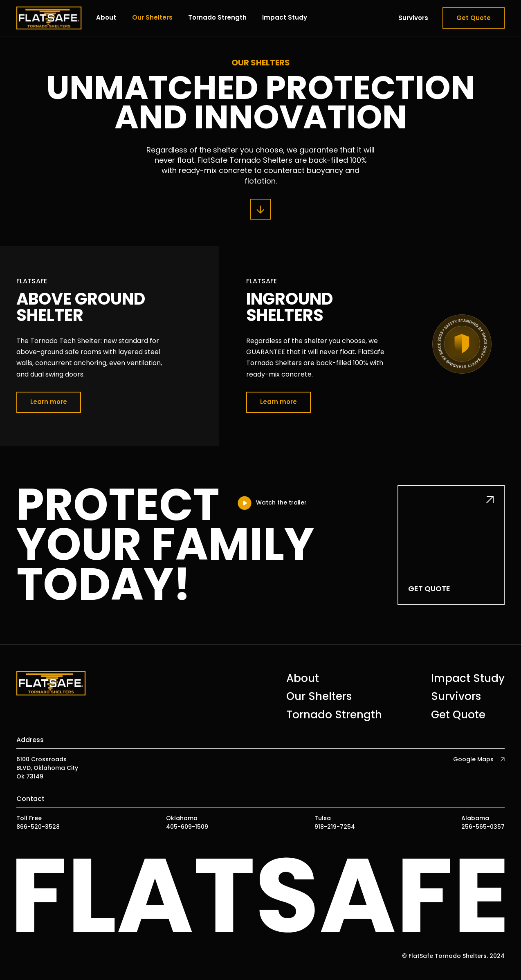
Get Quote (474, 18)
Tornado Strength (217, 17)
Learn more (49, 402)
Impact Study (285, 17)
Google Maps (473, 759)
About (106, 17)
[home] (49, 18)
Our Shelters (152, 17)
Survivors (413, 18)
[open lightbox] (272, 503)
